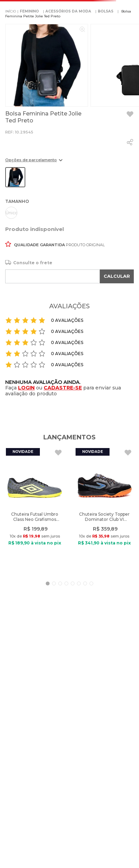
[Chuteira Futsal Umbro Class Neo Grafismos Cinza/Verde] (35, 509)
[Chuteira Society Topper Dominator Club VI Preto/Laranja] (104, 509)
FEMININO (29, 11)
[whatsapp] (130, 142)
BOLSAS (106, 11)
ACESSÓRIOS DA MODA (68, 11)
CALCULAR (117, 276)
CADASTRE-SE (63, 388)
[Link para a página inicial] (11, 11)
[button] (34, 162)
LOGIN (26, 388)
